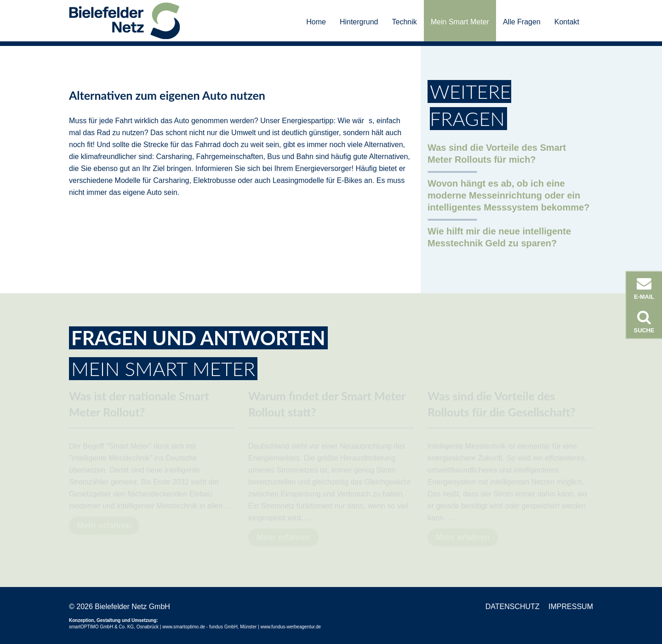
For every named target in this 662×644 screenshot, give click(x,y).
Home (316, 22)
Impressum (571, 607)
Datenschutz (513, 607)
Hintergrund (359, 22)
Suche (644, 322)
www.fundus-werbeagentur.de (291, 627)
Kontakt (567, 22)
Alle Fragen (522, 22)
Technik (405, 22)
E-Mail (644, 288)
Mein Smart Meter (460, 22)
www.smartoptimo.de (184, 627)
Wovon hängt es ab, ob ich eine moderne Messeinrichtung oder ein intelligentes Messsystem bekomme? (508, 195)
